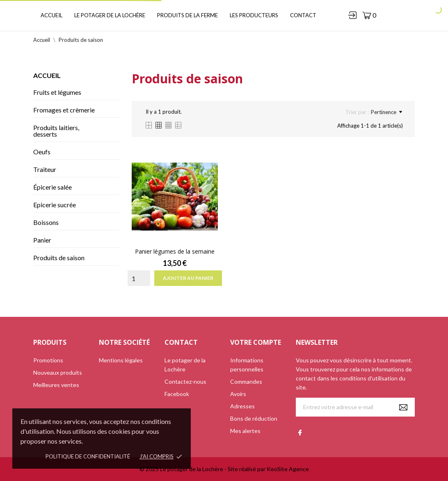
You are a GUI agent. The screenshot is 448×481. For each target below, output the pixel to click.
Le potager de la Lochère (110, 15)
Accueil (51, 15)
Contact (303, 15)
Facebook (177, 394)
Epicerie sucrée (55, 205)
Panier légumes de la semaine (175, 251)
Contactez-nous (185, 381)
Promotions (48, 360)
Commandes (246, 381)
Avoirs (238, 394)
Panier (42, 240)
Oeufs (42, 152)
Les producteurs (254, 15)
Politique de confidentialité (88, 456)
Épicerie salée (53, 187)
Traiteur (45, 169)
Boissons (46, 222)
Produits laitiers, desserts (56, 131)
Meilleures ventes (56, 385)
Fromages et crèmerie (64, 110)
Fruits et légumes (57, 92)
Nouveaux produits (58, 372)
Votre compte (256, 342)
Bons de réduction (254, 418)
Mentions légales (121, 360)
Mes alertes (245, 431)
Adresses (242, 406)
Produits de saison (59, 258)
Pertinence (386, 112)
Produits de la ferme (187, 15)
